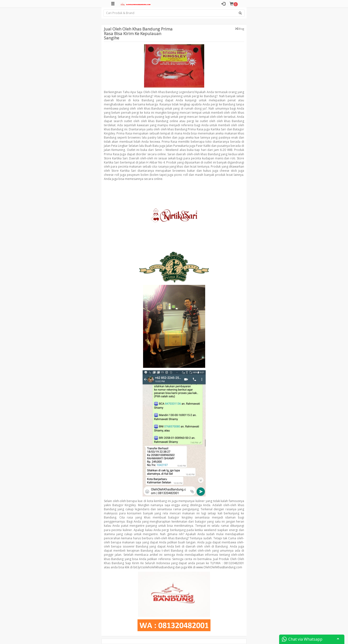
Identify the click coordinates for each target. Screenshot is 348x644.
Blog (241, 29)
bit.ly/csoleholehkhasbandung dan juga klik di (164, 567)
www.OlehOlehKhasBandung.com (219, 567)
